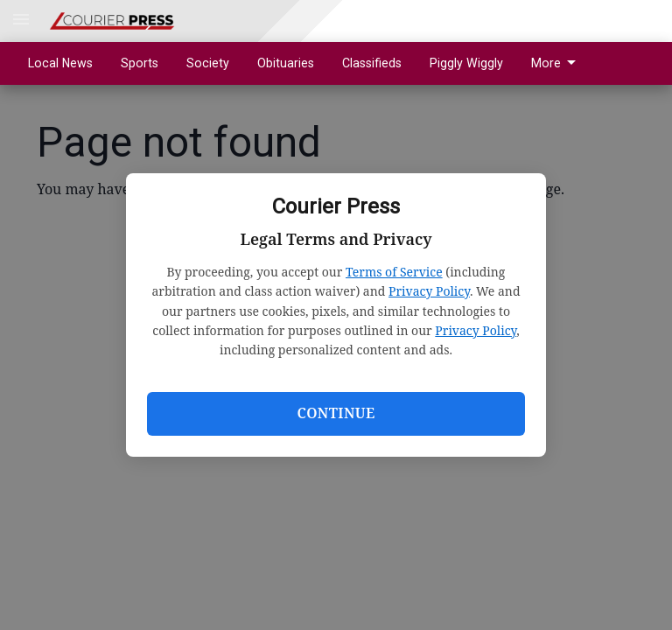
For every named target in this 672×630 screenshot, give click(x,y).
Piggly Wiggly (466, 63)
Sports (140, 63)
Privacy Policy (429, 291)
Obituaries (286, 63)
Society (208, 63)
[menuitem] (558, 63)
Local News (60, 63)
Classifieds (372, 63)
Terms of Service (394, 272)
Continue (336, 413)
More (556, 63)
